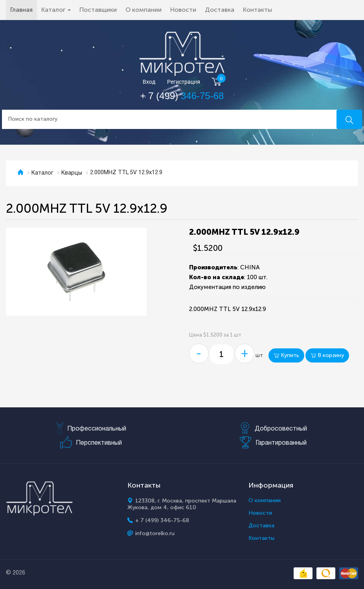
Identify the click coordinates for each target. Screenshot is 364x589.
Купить (286, 355)
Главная (24, 9)
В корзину (327, 355)
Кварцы (72, 173)
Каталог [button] (56, 10)
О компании (143, 10)
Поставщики (98, 10)
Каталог (42, 173)
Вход (149, 82)
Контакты (257, 10)
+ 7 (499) (182, 96)
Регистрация (184, 82)
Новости (183, 10)
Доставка (220, 10)
